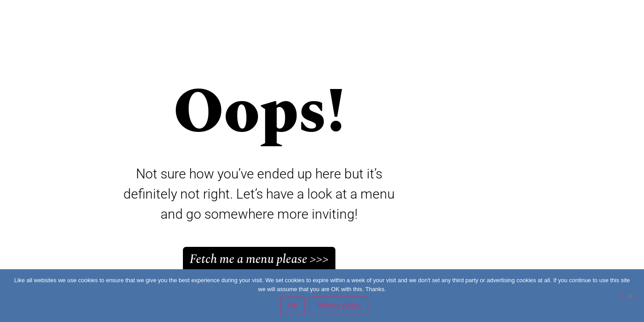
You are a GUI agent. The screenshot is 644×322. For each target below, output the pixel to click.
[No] (630, 295)
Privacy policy (339, 306)
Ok (292, 306)
